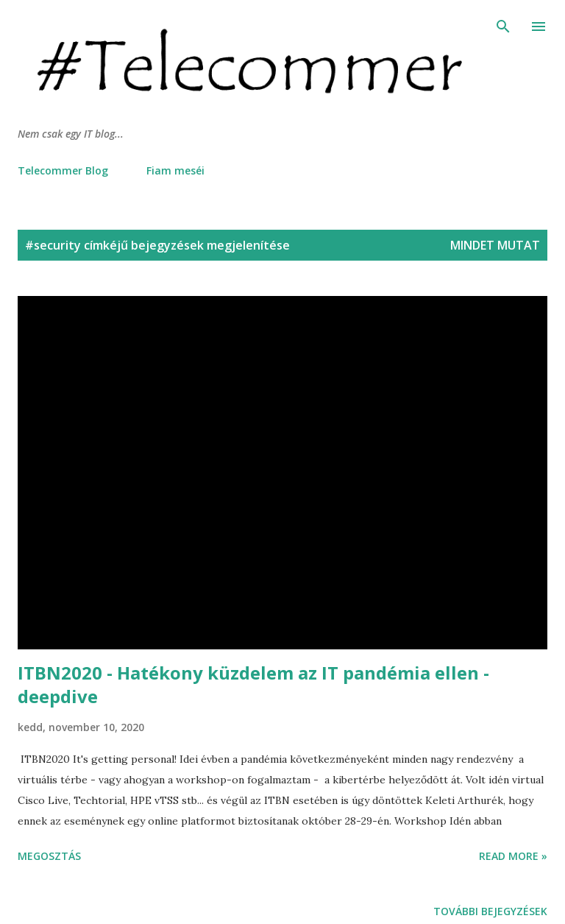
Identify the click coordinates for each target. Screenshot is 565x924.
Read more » (513, 856)
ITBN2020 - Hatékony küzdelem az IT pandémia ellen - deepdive (253, 684)
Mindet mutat (495, 245)
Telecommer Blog (63, 170)
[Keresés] (503, 27)
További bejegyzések (490, 911)
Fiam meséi (175, 170)
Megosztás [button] (49, 856)
